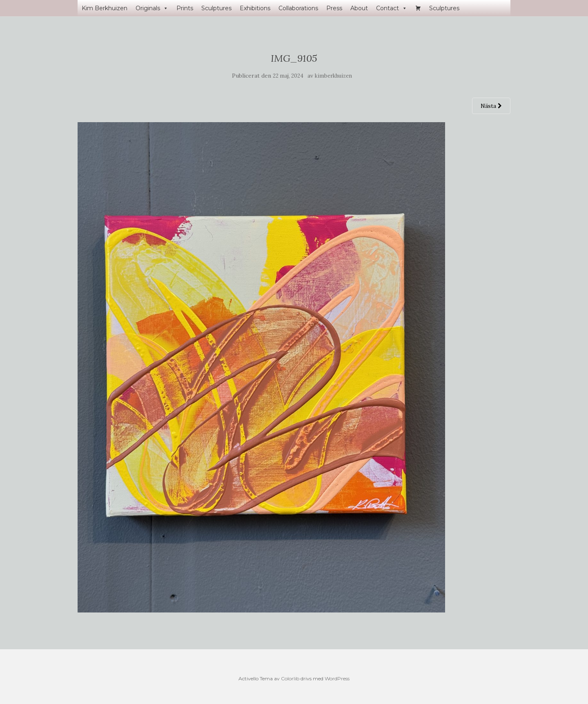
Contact (392, 8)
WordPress (337, 678)
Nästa (491, 106)
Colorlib (290, 678)
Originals (152, 8)
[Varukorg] (418, 8)
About (359, 8)
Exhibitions (255, 8)
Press (334, 8)
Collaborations (298, 8)
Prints (185, 8)
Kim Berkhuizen (105, 8)
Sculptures (216, 8)
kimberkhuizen (333, 76)
